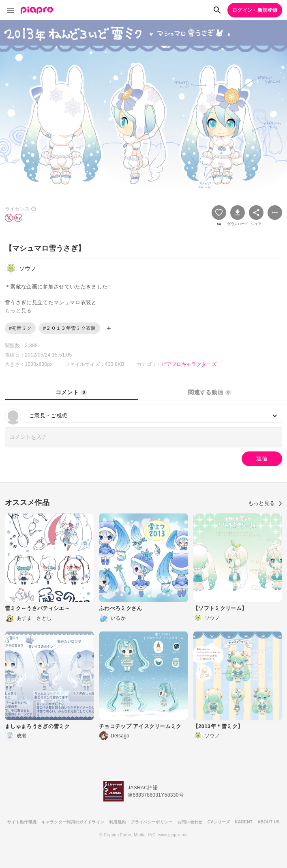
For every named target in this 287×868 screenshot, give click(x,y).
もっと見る (265, 503)
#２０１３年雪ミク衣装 (69, 328)
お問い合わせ (190, 822)
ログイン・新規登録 (255, 10)
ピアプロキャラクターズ (189, 364)
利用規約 (117, 822)
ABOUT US (269, 822)
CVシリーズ (219, 822)
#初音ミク (20, 328)
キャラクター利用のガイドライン (73, 822)
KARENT (244, 822)
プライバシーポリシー (151, 822)
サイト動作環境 (22, 822)
